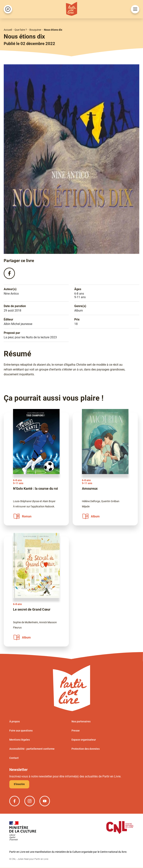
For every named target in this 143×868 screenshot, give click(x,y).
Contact (14, 758)
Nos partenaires (81, 722)
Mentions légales (20, 740)
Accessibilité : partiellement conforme (32, 749)
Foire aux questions (21, 731)
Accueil (8, 30)
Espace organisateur (84, 740)
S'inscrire (19, 784)
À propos (15, 722)
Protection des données (86, 749)
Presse (76, 731)
